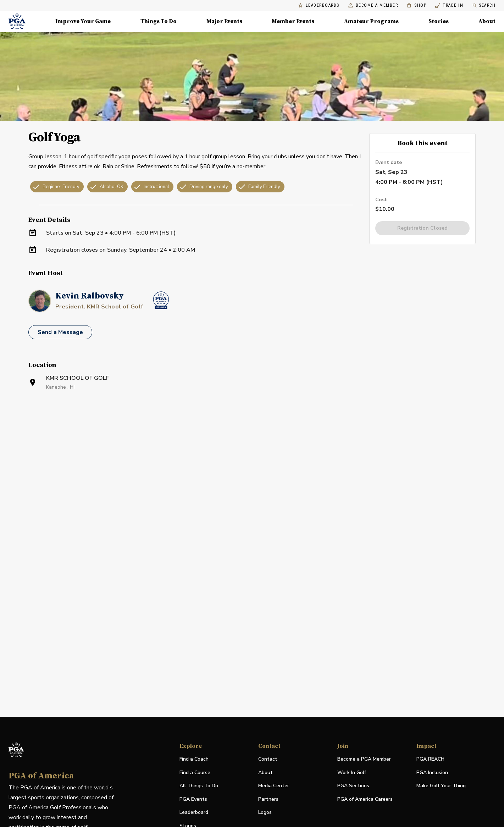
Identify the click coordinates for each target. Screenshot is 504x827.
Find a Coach (194, 759)
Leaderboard (194, 812)
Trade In (449, 6)
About (265, 773)
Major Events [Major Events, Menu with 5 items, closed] (224, 21)
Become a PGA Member (364, 759)
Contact (268, 759)
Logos (265, 812)
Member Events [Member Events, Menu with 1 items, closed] (293, 21)
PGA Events (193, 799)
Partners (268, 799)
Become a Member (373, 6)
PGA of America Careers (365, 799)
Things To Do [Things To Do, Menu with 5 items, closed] (159, 21)
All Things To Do (199, 786)
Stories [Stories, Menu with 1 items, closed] (439, 21)
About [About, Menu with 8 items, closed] (487, 21)
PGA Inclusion (432, 773)
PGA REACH (430, 759)
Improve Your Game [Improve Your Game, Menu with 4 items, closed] (83, 21)
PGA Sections (353, 786)
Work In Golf (352, 773)
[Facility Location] (252, 481)
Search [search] (484, 6)
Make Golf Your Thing (441, 786)
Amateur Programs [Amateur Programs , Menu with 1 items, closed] (371, 21)
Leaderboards (319, 6)
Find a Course (195, 773)
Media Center (274, 786)
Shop (417, 6)
